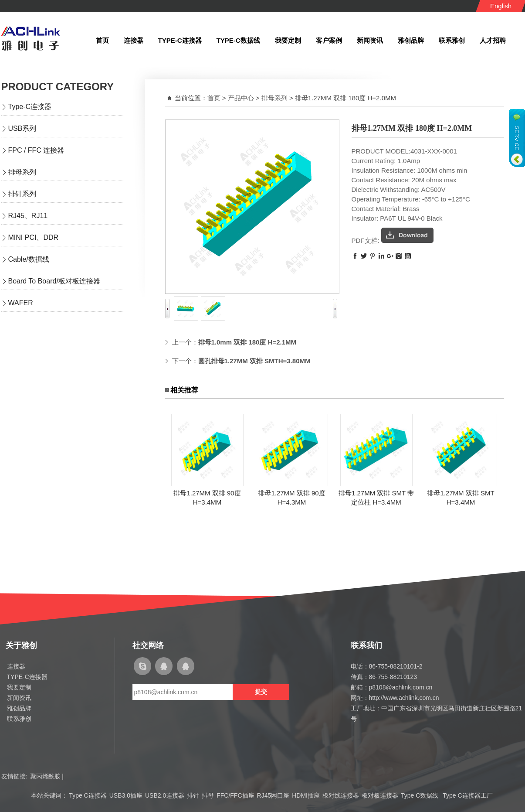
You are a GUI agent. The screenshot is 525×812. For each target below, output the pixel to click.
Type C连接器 (88, 795)
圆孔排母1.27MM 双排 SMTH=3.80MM (254, 361)
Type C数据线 (420, 795)
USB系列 (22, 128)
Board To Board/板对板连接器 (54, 281)
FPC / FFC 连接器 (36, 150)
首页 (214, 98)
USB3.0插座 (126, 795)
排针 (193, 795)
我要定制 (19, 687)
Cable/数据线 (29, 259)
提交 (261, 692)
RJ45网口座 (273, 795)
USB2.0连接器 (165, 795)
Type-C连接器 (30, 107)
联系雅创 (19, 719)
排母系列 (22, 172)
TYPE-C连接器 (27, 677)
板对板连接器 (380, 795)
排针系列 (22, 194)
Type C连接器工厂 (467, 795)
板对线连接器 (341, 795)
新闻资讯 (19, 698)
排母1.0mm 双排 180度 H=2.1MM (247, 342)
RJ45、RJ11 (28, 216)
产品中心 (241, 98)
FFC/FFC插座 (235, 795)
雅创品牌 (19, 708)
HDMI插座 (306, 795)
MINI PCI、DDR (34, 237)
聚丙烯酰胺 (45, 776)
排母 (208, 795)
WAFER (21, 303)
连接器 (16, 666)
